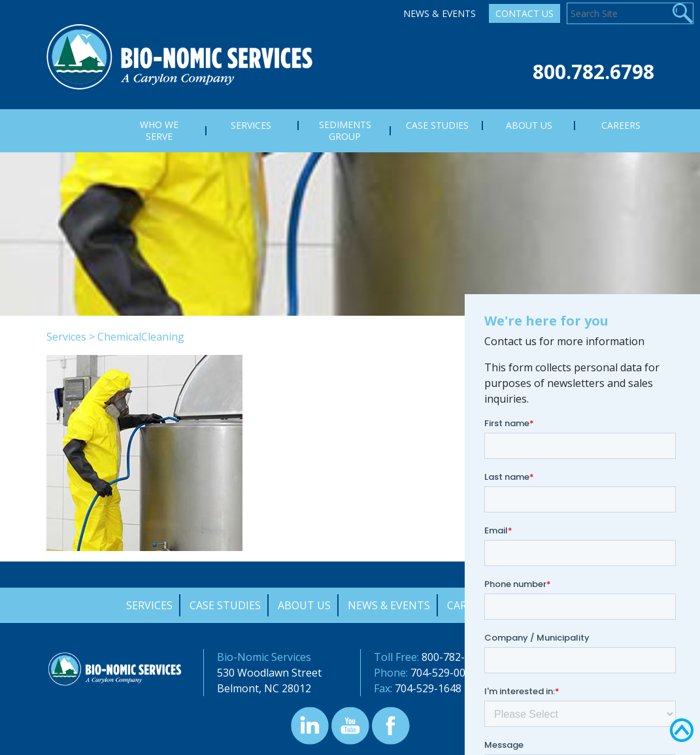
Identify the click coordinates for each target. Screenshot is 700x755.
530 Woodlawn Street (269, 673)
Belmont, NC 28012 (264, 688)
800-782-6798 (455, 657)
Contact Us (525, 13)
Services (66, 337)
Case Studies (225, 605)
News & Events (440, 13)
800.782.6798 (593, 72)
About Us (304, 605)
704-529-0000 (444, 673)
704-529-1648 (428, 688)
